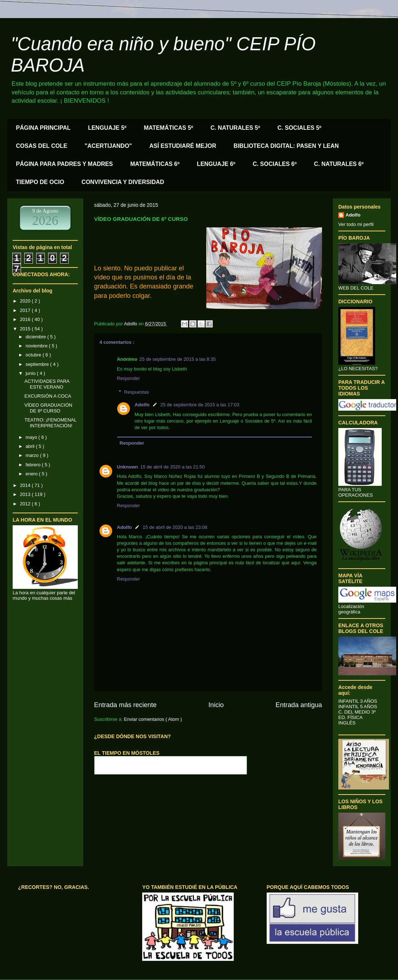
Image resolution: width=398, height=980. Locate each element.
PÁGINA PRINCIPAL (43, 128)
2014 (26, 485)
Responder (128, 378)
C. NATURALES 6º (339, 164)
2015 (26, 329)
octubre (34, 355)
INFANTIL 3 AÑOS (358, 701)
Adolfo (142, 405)
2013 (26, 494)
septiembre (38, 364)
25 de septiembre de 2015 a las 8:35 (177, 359)
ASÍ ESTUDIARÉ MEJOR (183, 146)
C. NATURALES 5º (235, 128)
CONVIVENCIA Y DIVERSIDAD (123, 182)
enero (32, 474)
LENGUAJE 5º (107, 128)
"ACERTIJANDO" (108, 146)
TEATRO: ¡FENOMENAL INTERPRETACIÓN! (50, 423)
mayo (32, 437)
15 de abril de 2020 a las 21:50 (173, 467)
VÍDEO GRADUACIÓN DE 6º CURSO (48, 408)
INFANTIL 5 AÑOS (358, 707)
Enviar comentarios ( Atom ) (153, 719)
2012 (26, 504)
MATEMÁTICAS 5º (168, 128)
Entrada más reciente (125, 705)
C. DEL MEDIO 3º (357, 712)
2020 (26, 301)
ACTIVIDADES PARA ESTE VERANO (47, 384)
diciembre (37, 337)
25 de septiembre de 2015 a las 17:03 (200, 405)
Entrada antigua (299, 705)
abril (31, 446)
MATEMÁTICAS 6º (155, 164)
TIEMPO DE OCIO (40, 182)
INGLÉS (347, 723)
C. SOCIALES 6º (274, 164)
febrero (34, 465)
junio (31, 373)
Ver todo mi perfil (356, 224)
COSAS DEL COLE (42, 146)
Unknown (128, 467)
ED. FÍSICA (350, 717)
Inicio (216, 705)
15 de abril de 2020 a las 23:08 (175, 527)
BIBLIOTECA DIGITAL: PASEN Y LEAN (286, 146)
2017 (26, 310)
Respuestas (137, 392)
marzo (33, 455)
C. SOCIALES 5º (299, 128)
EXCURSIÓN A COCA (48, 396)
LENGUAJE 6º (216, 164)
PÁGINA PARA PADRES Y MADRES (64, 164)
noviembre (37, 346)
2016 (26, 319)
